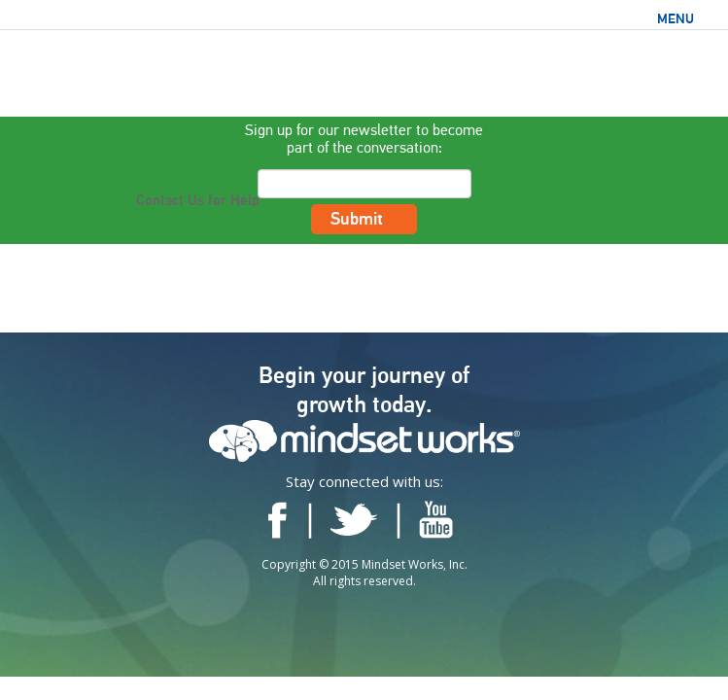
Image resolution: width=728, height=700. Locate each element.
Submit (365, 223)
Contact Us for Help (198, 201)
